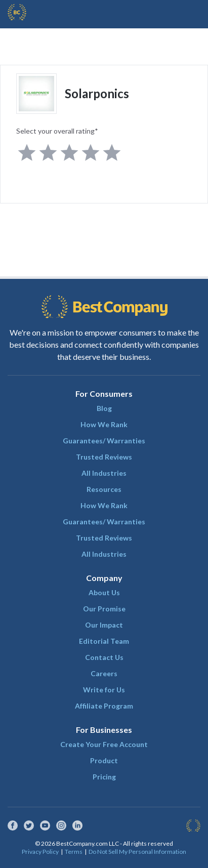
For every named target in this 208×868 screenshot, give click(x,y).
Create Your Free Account (104, 744)
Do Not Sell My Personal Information (137, 852)
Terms (74, 852)
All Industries (104, 473)
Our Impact (104, 625)
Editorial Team (104, 641)
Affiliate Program (104, 706)
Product (104, 760)
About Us (104, 592)
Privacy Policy (40, 852)
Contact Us (104, 657)
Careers (104, 673)
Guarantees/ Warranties (104, 441)
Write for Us (104, 690)
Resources (104, 489)
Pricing (104, 777)
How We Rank (104, 424)
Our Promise (104, 609)
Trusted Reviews (104, 457)
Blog (104, 408)
